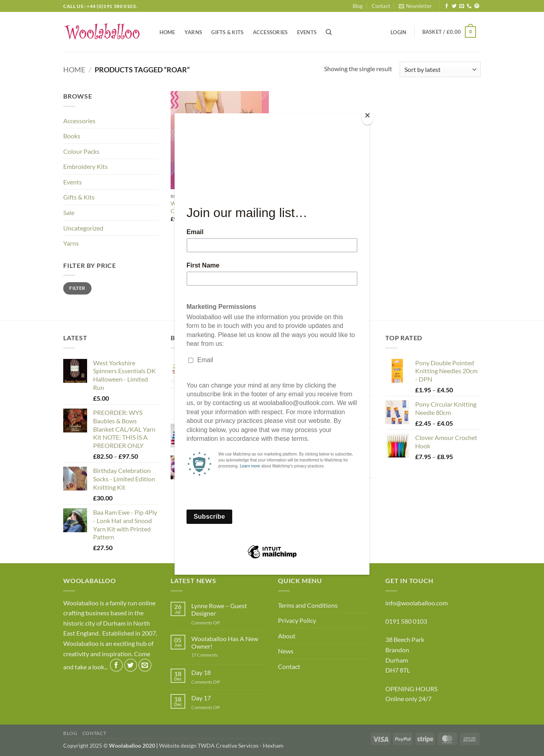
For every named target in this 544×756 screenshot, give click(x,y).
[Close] (367, 117)
